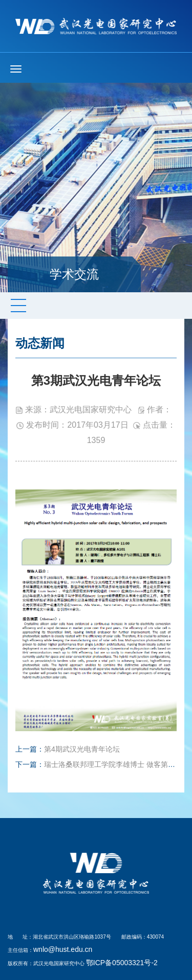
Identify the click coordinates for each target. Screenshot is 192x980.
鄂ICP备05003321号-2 (122, 963)
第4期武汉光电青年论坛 (82, 749)
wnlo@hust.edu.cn (63, 949)
